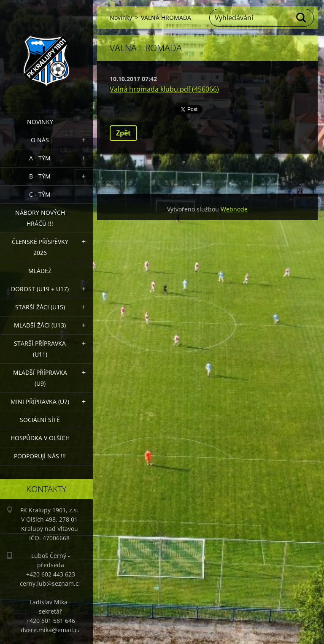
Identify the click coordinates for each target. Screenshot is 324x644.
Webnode (234, 209)
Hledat (302, 18)
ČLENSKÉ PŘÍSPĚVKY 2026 (40, 247)
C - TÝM (40, 194)
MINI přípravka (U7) (40, 402)
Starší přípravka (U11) (40, 349)
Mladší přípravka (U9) (40, 378)
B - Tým (40, 176)
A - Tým (40, 158)
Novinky (40, 122)
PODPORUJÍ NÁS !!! (40, 456)
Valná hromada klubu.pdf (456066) (164, 89)
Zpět (123, 133)
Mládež (40, 271)
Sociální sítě (40, 420)
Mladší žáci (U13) (40, 325)
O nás (40, 140)
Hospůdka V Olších (40, 438)
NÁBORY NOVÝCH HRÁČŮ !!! (40, 218)
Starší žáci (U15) (40, 307)
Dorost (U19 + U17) (40, 289)
